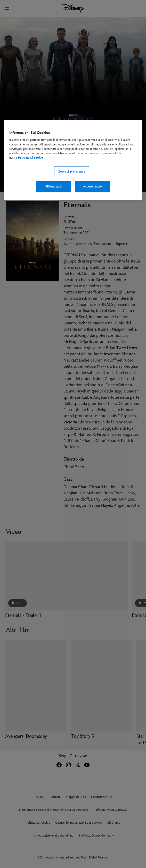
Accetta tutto (92, 186)
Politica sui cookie (30, 157)
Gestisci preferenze (71, 171)
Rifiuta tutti (54, 186)
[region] (73, 160)
